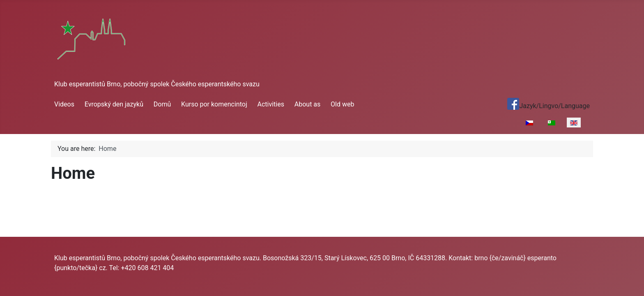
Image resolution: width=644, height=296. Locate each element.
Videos (64, 104)
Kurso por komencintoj (214, 104)
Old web (342, 104)
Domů (162, 104)
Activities (271, 104)
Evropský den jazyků (114, 104)
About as (308, 104)
